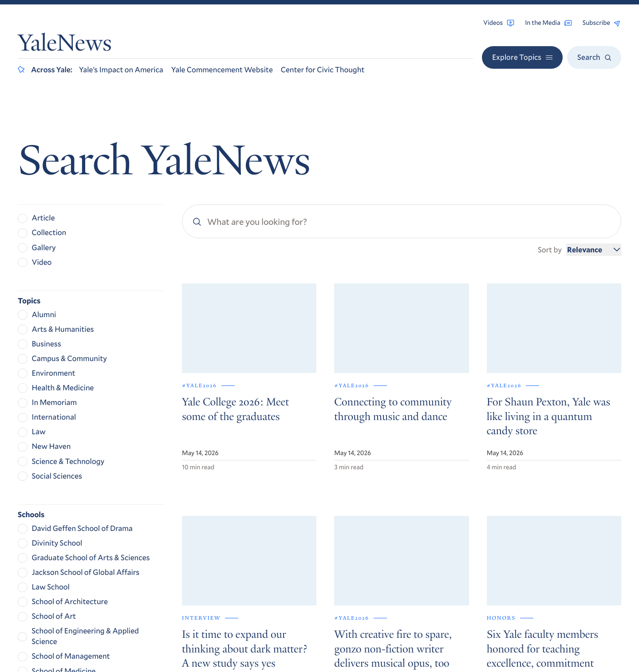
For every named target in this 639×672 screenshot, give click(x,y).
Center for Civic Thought (323, 69)
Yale (508, 640)
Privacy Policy (512, 589)
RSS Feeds (510, 531)
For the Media (516, 543)
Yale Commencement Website (222, 69)
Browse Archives (521, 519)
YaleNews (65, 45)
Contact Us (512, 555)
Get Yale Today (534, 426)
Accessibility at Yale (521, 576)
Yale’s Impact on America (121, 69)
